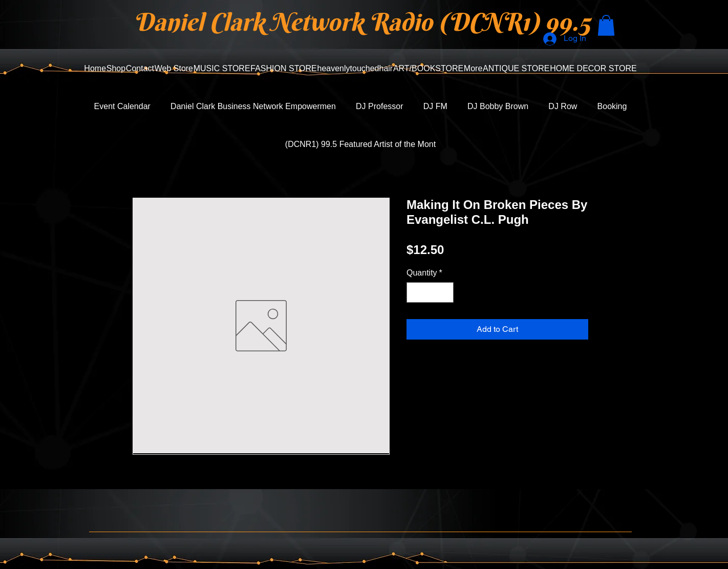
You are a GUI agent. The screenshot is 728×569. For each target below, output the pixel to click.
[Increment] (445, 292)
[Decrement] (415, 292)
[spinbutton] (430, 292)
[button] (606, 25)
